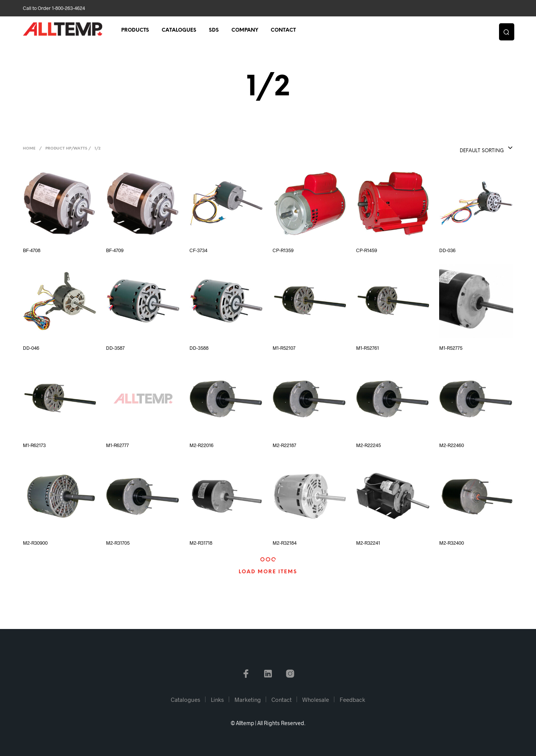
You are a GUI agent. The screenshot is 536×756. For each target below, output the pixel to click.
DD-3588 (199, 348)
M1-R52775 (451, 348)
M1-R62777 (117, 445)
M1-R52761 (367, 348)
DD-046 (31, 348)
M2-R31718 (201, 543)
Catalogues (179, 31)
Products (135, 31)
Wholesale (316, 700)
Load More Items (268, 572)
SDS (214, 31)
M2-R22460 (452, 445)
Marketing (248, 700)
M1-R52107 (284, 348)
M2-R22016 (201, 445)
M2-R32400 (452, 543)
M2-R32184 (285, 543)
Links (217, 700)
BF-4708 (32, 250)
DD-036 (447, 250)
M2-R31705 (118, 543)
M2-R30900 (35, 543)
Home (29, 149)
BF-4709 (115, 250)
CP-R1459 (367, 250)
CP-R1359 (283, 250)
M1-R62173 (34, 445)
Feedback (352, 700)
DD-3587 (115, 348)
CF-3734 (198, 250)
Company (245, 31)
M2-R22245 (368, 445)
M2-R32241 (368, 543)
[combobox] (470, 148)
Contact (283, 31)
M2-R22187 (284, 445)
